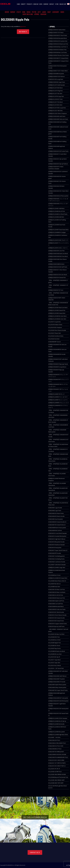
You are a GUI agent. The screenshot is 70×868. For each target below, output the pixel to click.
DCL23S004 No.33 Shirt (54, 640)
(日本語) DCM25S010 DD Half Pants (58, 267)
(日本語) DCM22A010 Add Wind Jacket (58, 701)
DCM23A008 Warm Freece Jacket (57, 528)
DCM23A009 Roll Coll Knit (55, 530)
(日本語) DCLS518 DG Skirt (55, 105)
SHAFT (49, 12)
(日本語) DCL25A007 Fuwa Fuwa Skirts (58, 230)
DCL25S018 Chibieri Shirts (55, 325)
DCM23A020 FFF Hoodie (55, 553)
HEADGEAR (43, 14)
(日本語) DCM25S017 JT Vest (56, 290)
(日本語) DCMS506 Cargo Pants (57, 82)
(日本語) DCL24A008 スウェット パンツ (59, 403)
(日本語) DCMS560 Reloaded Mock (58, 38)
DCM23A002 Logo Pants (55, 511)
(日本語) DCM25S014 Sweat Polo (57, 277)
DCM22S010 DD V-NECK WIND (56, 760)
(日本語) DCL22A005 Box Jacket (57, 732)
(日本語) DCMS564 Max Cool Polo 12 (58, 47)
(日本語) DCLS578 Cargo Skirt (56, 96)
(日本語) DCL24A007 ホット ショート (58, 400)
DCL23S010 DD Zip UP (54, 657)
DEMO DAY (36, 4)
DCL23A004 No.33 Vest (54, 575)
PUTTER (34, 12)
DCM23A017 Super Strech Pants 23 (58, 550)
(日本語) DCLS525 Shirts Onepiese (58, 113)
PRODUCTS (30, 4)
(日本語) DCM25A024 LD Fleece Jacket (58, 196)
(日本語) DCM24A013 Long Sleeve (57, 367)
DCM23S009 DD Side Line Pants (57, 609)
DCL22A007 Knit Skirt (54, 737)
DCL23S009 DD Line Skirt (55, 654)
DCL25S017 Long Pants (55, 322)
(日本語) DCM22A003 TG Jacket (56, 679)
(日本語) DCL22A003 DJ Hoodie (56, 724)
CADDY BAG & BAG (28, 14)
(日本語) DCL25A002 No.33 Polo (57, 211)
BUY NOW (23, 32)
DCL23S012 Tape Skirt (54, 663)
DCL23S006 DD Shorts (54, 646)
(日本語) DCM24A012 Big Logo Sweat (58, 364)
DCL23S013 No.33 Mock (55, 665)
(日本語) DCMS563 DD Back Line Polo (58, 44)
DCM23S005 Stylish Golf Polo (56, 601)
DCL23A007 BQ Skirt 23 (54, 584)
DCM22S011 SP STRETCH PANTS (57, 763)
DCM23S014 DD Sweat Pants (56, 621)
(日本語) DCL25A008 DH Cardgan (57, 232)
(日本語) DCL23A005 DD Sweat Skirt (58, 578)
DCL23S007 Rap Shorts (55, 648)
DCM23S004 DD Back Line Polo (57, 598)
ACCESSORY (56, 12)
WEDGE (29, 12)
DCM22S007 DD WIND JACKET (56, 752)
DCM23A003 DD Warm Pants (56, 513)
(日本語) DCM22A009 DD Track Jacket (58, 698)
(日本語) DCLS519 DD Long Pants (57, 108)
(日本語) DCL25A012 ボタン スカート (58, 248)
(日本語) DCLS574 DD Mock (55, 88)
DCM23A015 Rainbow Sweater (57, 545)
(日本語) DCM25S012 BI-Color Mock (58, 275)
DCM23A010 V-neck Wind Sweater (58, 533)
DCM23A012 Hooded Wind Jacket (57, 536)
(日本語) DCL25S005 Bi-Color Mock (57, 316)
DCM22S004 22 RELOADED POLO (57, 743)
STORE (57, 4)
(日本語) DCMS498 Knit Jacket (56, 74)
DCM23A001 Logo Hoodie (55, 508)
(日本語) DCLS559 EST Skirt (55, 99)
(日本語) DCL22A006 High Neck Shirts (58, 735)
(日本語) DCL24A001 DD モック (56, 394)
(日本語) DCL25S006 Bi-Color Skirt (57, 319)
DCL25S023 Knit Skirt (54, 339)
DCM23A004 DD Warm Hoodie (56, 516)
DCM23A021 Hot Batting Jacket (56, 556)
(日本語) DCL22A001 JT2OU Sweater (58, 718)
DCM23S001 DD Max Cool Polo (57, 589)
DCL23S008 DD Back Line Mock (57, 651)
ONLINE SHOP (63, 4)
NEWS (41, 4)
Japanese (23, 26)
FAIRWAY (13, 12)
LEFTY (39, 12)
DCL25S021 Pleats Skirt (55, 333)
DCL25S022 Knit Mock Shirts (56, 336)
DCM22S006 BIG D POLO (55, 749)
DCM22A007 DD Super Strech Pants (58, 690)
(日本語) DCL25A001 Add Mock (56, 208)
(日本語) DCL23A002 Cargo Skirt (57, 567)
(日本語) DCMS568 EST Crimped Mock (58, 58)
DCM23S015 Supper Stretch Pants (58, 624)
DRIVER (7, 12)
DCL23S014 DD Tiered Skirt (56, 668)
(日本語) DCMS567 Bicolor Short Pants (59, 55)
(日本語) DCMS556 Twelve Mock (57, 30)
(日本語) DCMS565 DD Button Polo (57, 50)
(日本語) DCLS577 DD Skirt (55, 94)
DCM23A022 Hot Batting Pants (56, 559)
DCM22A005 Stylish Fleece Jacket (57, 685)
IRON (24, 12)
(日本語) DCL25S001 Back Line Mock (58, 308)
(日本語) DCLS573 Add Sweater (57, 85)
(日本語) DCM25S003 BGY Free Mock (58, 256)
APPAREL (37, 14)
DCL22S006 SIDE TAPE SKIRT (56, 783)
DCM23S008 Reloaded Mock (56, 606)
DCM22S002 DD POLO (54, 740)
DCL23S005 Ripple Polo (55, 643)
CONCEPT (23, 4)
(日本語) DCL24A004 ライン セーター (58, 397)
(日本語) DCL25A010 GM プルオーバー (58, 240)
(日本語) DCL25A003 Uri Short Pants (58, 214)
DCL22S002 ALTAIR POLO (55, 772)
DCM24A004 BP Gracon (55, 342)
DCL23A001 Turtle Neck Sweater (57, 565)
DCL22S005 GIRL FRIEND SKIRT (56, 780)
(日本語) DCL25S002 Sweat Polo (57, 310)
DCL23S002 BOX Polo (54, 637)
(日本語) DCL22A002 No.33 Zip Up (57, 721)
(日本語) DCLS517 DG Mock (56, 102)
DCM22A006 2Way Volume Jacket (57, 687)
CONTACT (52, 4)
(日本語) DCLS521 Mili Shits (55, 111)
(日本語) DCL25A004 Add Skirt (56, 217)
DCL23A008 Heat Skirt (54, 587)
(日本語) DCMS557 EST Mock (56, 33)
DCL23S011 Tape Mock (54, 660)
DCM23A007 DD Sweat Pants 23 (57, 525)
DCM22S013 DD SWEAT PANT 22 (57, 766)
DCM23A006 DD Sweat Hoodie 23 (57, 522)
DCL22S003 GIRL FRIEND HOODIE (57, 774)
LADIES (44, 12)
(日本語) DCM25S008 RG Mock (56, 264)
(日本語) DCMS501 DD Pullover (57, 76)
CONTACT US (35, 852)
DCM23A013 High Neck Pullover (57, 539)
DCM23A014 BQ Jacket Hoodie (56, 542)
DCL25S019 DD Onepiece (55, 327)
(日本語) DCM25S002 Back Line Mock (58, 254)
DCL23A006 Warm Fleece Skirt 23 (57, 581)
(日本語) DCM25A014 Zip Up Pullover (58, 164)
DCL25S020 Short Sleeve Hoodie (57, 330)
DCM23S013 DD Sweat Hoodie (57, 618)
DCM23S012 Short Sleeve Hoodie (57, 615)
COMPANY (46, 4)
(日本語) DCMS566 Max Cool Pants (58, 52)
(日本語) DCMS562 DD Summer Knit (58, 41)
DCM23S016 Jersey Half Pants (56, 626)
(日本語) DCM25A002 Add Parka (57, 116)
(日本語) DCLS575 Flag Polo (56, 91)
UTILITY (19, 12)
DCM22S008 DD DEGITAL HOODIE (57, 754)
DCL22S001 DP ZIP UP (54, 769)
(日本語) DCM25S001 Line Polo (56, 251)
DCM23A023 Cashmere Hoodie (57, 562)
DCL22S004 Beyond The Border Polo (58, 777)
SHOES (62, 12)
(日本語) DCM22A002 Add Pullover (57, 676)
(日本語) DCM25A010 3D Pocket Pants (58, 151)
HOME (18, 4)
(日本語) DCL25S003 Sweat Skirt (57, 313)
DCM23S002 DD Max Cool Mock (57, 592)
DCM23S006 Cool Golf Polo (56, 604)
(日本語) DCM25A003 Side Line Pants (58, 119)
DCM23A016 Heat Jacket (55, 548)
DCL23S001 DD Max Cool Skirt (56, 634)
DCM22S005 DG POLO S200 (56, 746)
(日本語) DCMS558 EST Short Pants (58, 35)
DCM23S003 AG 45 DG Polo (56, 595)
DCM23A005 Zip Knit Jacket (56, 519)
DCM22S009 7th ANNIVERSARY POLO (58, 757)
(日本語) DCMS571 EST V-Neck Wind (58, 71)
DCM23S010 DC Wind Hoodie (56, 612)
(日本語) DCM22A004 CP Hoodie (57, 682)
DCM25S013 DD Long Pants (56, 79)
